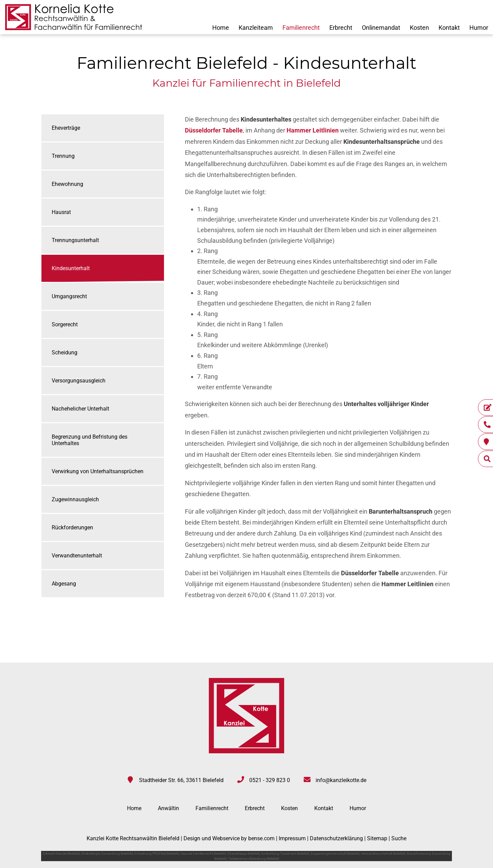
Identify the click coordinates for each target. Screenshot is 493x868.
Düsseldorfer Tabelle (214, 130)
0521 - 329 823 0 (270, 780)
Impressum (292, 838)
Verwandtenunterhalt (77, 556)
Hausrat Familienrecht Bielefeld (203, 853)
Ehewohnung (67, 184)
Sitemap (377, 838)
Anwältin (168, 808)
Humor (479, 28)
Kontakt (449, 28)
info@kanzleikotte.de (341, 780)
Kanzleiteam (256, 28)
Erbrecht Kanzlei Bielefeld (61, 853)
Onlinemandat (381, 28)
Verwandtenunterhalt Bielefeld (383, 853)
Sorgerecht (65, 324)
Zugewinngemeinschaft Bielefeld (335, 853)
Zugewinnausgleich (75, 499)
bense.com (261, 838)
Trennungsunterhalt (75, 240)
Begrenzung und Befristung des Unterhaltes (90, 440)
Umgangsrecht (69, 296)
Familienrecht (301, 28)
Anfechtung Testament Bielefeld (285, 853)
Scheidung (65, 353)
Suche (399, 838)
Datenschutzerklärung (336, 838)
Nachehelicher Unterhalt (80, 409)
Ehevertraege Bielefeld (244, 853)
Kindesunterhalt (71, 268)
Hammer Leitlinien (313, 130)
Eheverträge (66, 128)
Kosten (419, 28)
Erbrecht (341, 28)
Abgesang (64, 584)
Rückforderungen (72, 527)
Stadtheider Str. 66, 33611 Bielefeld (181, 780)
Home (221, 28)
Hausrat (61, 212)
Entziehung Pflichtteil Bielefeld (157, 853)
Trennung (63, 156)
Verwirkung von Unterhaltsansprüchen (98, 471)
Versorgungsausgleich (79, 381)
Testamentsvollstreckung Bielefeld (254, 859)
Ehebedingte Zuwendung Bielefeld (107, 853)
